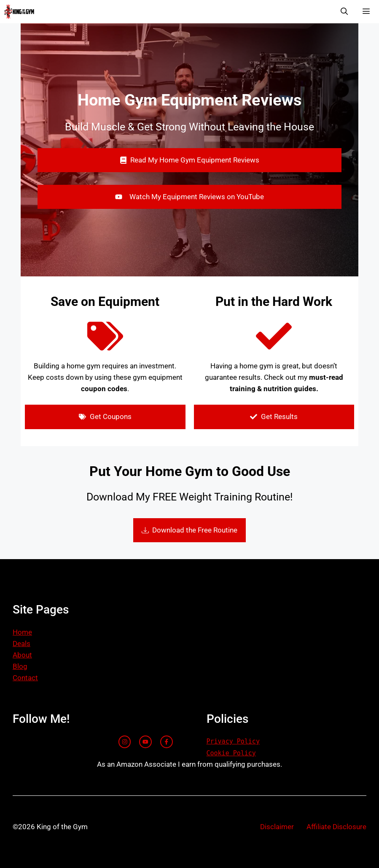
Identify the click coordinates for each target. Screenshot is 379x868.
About (22, 655)
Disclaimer (277, 827)
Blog (20, 666)
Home (22, 632)
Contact (25, 678)
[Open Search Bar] (344, 12)
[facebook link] (167, 742)
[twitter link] (145, 742)
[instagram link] (125, 742)
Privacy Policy (233, 741)
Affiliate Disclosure (336, 827)
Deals (22, 644)
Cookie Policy (231, 753)
